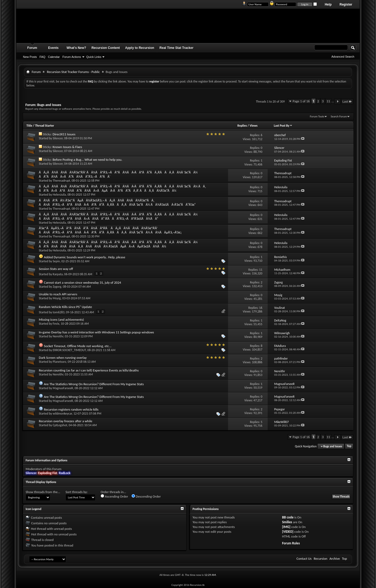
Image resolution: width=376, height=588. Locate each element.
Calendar (54, 57)
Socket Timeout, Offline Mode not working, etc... (78, 346)
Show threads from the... (43, 492)
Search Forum (339, 116)
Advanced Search (343, 57)
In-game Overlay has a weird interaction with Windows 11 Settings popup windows (96, 332)
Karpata (58, 274)
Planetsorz (60, 362)
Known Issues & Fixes (67, 147)
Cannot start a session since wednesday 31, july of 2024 (82, 282)
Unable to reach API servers (58, 294)
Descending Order (146, 496)
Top (349, 446)
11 (328, 101)
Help (328, 4)
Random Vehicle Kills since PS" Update (65, 307)
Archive (335, 559)
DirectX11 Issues (64, 134)
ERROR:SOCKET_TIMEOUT (69, 350)
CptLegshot (60, 425)
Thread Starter (45, 126)
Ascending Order (114, 496)
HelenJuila (59, 195)
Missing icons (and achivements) (61, 320)
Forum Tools (317, 116)
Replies (242, 126)
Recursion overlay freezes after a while (66, 421)
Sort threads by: (77, 492)
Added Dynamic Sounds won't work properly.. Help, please (85, 257)
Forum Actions (72, 57)
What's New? (76, 48)
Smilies (287, 522)
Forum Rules (291, 543)
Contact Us (304, 559)
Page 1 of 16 (301, 101)
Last (347, 101)
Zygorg (57, 287)
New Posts (30, 57)
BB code (288, 517)
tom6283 (59, 312)
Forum (32, 48)
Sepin (56, 261)
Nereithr (58, 336)
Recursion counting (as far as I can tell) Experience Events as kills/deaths (89, 370)
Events (53, 48)
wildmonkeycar (62, 414)
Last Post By (283, 126)
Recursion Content (106, 48)
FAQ (43, 57)
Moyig (57, 298)
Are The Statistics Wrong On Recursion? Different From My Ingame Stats (94, 384)
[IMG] (286, 527)
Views (254, 126)
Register (346, 4)
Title (29, 126)
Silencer (58, 138)
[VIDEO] (288, 532)
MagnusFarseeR (63, 388)
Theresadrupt (62, 181)
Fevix (56, 324)
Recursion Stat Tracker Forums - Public (73, 72)
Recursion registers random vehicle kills (71, 409)
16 (261, 308)
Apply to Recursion (140, 48)
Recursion (321, 559)
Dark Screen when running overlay (63, 358)
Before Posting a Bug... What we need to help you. (87, 160)
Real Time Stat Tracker (177, 48)
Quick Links (94, 57)
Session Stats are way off (56, 269)
